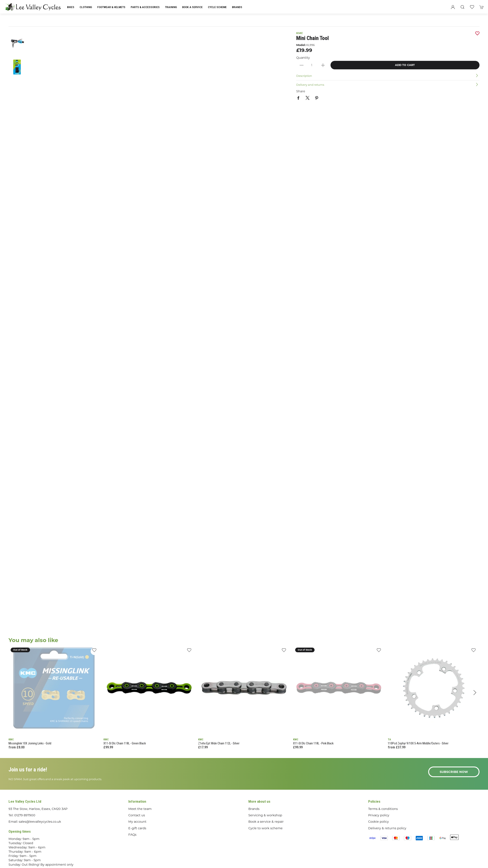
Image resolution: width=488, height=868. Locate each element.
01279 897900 (25, 815)
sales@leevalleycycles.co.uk (40, 822)
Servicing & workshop (265, 815)
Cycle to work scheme (265, 828)
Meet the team (140, 809)
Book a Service (192, 7)
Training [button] (171, 7)
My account (137, 822)
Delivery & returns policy (387, 828)
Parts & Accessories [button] (145, 7)
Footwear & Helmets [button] (111, 7)
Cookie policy (379, 822)
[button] (462, 7)
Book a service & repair (266, 822)
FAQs (132, 835)
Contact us (137, 815)
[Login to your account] (453, 7)
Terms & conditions (383, 809)
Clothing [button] (86, 7)
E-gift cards (137, 828)
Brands (237, 7)
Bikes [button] (71, 7)
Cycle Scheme (217, 7)
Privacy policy (379, 815)
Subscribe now (454, 772)
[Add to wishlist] (94, 651)
